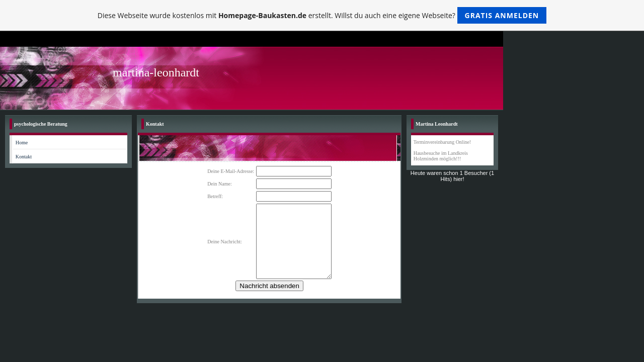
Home (22, 143)
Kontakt (24, 157)
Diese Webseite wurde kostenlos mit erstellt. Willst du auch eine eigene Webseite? (322, 15)
